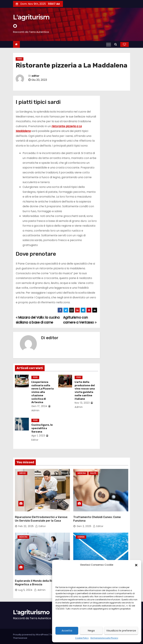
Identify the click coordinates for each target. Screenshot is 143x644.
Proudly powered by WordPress (31, 635)
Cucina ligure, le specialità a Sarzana (42, 428)
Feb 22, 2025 (26, 526)
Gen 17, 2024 (39, 406)
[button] (136, 565)
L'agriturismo (31, 612)
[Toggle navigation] (109, 44)
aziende (81, 537)
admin (40, 590)
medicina (82, 473)
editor (35, 76)
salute (93, 473)
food (20, 59)
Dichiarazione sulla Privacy (104, 638)
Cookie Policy (82, 638)
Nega (91, 630)
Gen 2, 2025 (84, 526)
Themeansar (20, 638)
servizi (22, 473)
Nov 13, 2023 (82, 403)
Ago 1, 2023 (38, 436)
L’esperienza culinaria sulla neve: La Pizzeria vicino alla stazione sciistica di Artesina (42, 392)
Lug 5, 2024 (25, 590)
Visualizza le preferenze (121, 630)
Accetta (67, 630)
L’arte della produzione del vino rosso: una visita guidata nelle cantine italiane (85, 391)
